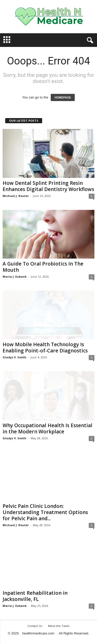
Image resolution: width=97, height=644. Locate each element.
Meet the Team (59, 626)
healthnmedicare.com (38, 633)
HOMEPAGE (63, 97)
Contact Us (35, 626)
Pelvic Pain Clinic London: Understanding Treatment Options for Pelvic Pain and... (45, 512)
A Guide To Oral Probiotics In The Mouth (43, 267)
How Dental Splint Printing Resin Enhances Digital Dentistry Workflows (48, 186)
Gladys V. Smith (14, 357)
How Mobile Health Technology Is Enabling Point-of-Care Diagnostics (45, 348)
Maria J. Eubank (15, 276)
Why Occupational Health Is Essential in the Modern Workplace (47, 428)
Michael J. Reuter (16, 196)
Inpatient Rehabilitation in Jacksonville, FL (35, 596)
